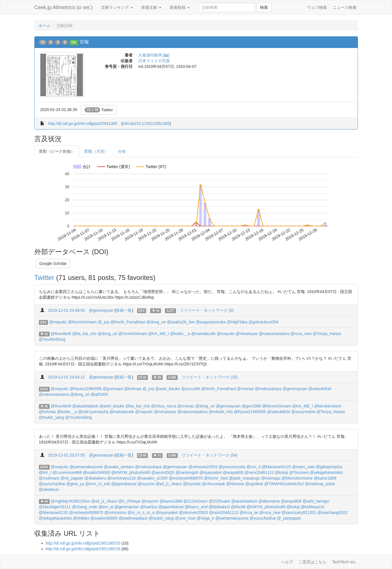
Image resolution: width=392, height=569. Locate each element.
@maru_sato (303, 467)
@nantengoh (187, 472)
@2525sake (220, 501)
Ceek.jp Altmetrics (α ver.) (63, 7)
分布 (122, 151)
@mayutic (58, 322)
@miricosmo (115, 512)
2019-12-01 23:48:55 (66, 310)
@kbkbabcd (219, 507)
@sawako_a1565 (152, 478)
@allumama (269, 501)
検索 (264, 7)
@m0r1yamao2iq (93, 412)
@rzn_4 (254, 467)
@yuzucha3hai (52, 484)
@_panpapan (289, 518)
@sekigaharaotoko (326, 472)
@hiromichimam (82, 322)
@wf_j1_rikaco (169, 484)
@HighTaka (237, 322)
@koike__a (180, 334)
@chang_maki (85, 507)
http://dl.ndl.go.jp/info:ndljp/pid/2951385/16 (83, 549)
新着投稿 (180, 7)
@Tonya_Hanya (327, 334)
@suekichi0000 (97, 472)
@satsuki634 (320, 389)
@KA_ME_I (159, 334)
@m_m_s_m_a (141, 512)
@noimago (271, 478)
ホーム (45, 26)
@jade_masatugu (245, 478)
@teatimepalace (133, 518)
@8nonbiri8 (61, 334)
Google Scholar (53, 263)
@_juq (103, 322)
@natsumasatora (274, 334)
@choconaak (213, 484)
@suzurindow (303, 412)
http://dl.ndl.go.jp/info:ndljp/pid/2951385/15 (83, 543)
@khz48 (238, 507)
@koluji (282, 472)
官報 (84, 42)
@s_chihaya (129, 501)
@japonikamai (124, 484)
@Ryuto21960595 (86, 389)
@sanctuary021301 (299, 512)
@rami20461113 (259, 472)
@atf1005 (99, 394)
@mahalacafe (203, 334)
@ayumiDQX (163, 472)
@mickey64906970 (186, 478)
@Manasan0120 (276, 467)
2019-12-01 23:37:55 (66, 455)
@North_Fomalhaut (128, 322)
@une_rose (185, 518)
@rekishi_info (221, 412)
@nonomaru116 (122, 478)
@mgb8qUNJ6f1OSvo (71, 501)
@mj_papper (72, 478)
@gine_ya (75, 484)
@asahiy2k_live (181, 322)
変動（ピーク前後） (57, 151)
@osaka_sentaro (119, 467)
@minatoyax (247, 334)
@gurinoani (113, 389)
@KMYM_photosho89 (131, 472)
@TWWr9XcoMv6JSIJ (284, 484)
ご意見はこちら (313, 562)
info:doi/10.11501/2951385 (146, 124)
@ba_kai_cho (84, 334)
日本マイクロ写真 (154, 61)
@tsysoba (192, 484)
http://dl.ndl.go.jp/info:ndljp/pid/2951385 (83, 124)
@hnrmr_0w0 (216, 478)
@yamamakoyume (86, 467)
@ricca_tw (249, 512)
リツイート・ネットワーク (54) (210, 455)
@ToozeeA (299, 472)
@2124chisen (196, 501)
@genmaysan (101, 310)
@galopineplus (329, 467)
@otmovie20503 (203, 467)
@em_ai (106, 507)
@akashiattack (85, 406)
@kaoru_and (196, 507)
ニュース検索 (345, 7)
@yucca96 (190, 389)
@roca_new (301, 334)
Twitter (99, 110)
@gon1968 (251, 406)
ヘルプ (287, 562)
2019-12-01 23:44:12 (66, 377)
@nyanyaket (211, 472)
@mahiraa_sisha (320, 484)
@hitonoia (235, 484)
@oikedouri (49, 489)
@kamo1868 (325, 478)
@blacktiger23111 (55, 507)
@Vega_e (206, 518)
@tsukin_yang (52, 417)
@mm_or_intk (98, 484)
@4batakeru (95, 478)
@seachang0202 (332, 512)
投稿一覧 (124, 310)
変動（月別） (96, 151)
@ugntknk (254, 484)
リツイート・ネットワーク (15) (210, 377)
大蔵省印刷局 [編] (154, 55)
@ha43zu (149, 507)
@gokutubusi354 (264, 322)
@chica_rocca (164, 406)
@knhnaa (133, 389)
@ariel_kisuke (167, 389)
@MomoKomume (297, 478)
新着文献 (151, 7)
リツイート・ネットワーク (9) (207, 310)
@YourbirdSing (52, 339)
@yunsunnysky (232, 467)
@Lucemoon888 (67, 472)
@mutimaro (49, 478)
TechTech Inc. (344, 562)
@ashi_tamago (316, 501)
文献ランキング (117, 7)
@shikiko (81, 518)
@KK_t (45, 472)
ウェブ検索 (317, 7)
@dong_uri (156, 322)
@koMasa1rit (313, 507)
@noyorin (146, 484)
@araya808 (233, 472)
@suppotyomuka (211, 322)
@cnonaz (245, 389)
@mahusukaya (268, 389)
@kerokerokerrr (328, 406)
